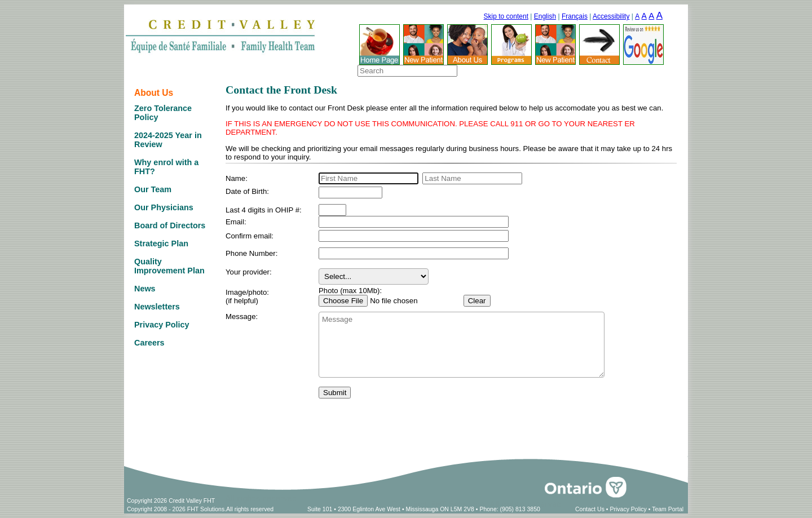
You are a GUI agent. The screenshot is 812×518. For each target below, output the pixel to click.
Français (575, 16)
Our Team (153, 189)
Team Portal (668, 509)
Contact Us (590, 509)
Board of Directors (170, 225)
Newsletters (157, 307)
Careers (149, 343)
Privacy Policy (162, 325)
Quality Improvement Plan (169, 266)
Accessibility (611, 16)
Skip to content (506, 16)
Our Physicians (164, 207)
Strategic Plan (161, 243)
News (145, 289)
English (545, 16)
